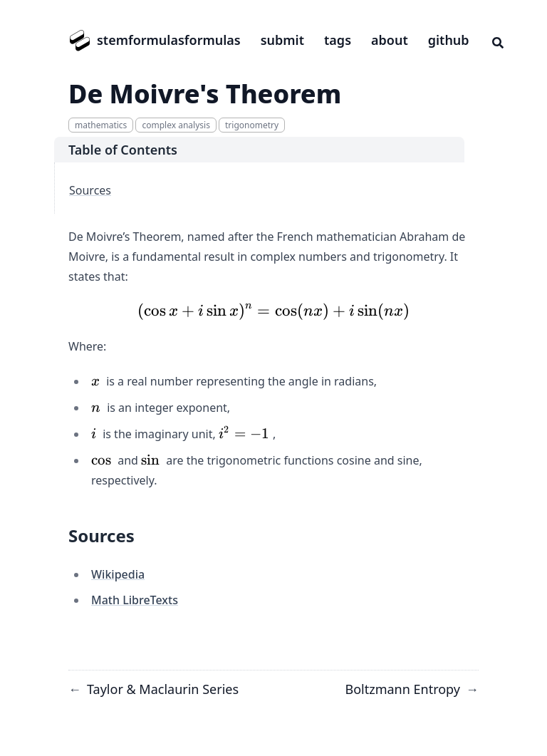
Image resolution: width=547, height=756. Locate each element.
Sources (90, 190)
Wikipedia (118, 574)
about (390, 40)
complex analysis (176, 125)
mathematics (101, 125)
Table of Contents (123, 150)
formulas (213, 40)
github (449, 40)
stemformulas (141, 40)
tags (338, 40)
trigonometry (252, 125)
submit (282, 40)
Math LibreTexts (135, 600)
